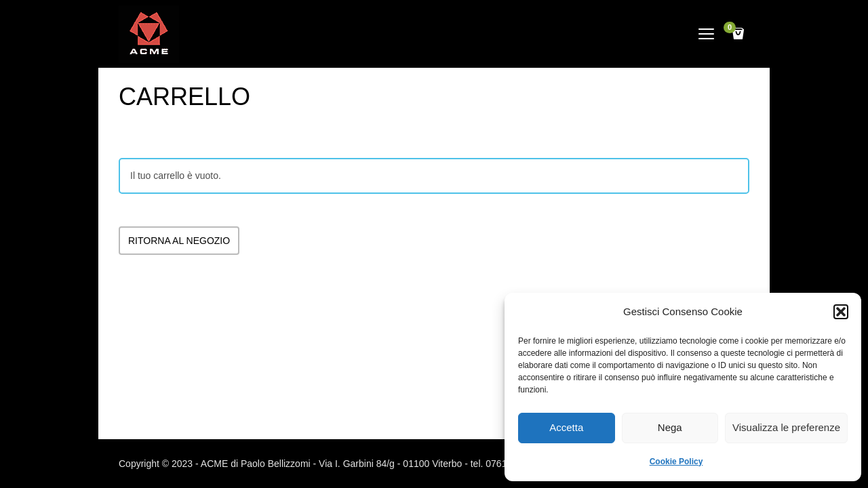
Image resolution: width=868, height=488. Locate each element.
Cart (732, 29)
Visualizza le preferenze (786, 427)
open (707, 34)
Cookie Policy (676, 462)
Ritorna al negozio (179, 241)
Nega (670, 427)
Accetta (566, 427)
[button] (841, 312)
